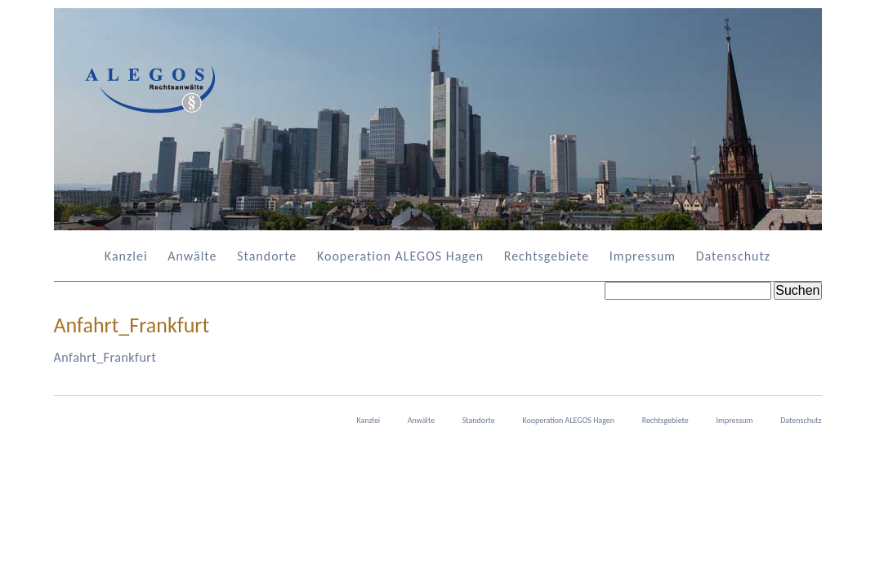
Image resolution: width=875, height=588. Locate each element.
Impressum (643, 256)
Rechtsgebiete (547, 256)
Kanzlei (126, 256)
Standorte (267, 256)
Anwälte (192, 256)
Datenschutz (733, 256)
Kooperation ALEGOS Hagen (400, 256)
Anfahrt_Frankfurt (105, 357)
